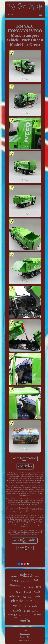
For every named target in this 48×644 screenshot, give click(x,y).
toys (23, 582)
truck (29, 601)
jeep (31, 587)
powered (28, 618)
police (27, 611)
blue (18, 592)
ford (24, 597)
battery (35, 611)
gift (38, 587)
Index (25, 631)
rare (21, 615)
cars (15, 581)
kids (37, 591)
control (37, 614)
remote (17, 610)
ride (38, 596)
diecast (15, 586)
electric (17, 601)
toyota (28, 615)
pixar (37, 602)
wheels (33, 606)
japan (34, 618)
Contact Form (25, 634)
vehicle (26, 575)
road (11, 593)
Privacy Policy (25, 637)
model (33, 581)
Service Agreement (25, 640)
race (25, 587)
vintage (12, 615)
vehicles (19, 606)
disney (38, 577)
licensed (14, 576)
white (21, 618)
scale (25, 621)
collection (15, 596)
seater (30, 597)
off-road (27, 592)
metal (15, 618)
